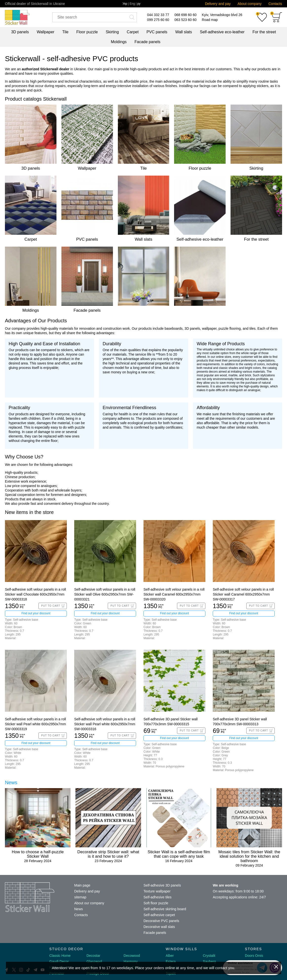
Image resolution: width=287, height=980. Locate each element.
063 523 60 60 (185, 20)
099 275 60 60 (158, 20)
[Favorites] (262, 17)
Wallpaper (45, 32)
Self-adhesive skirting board (165, 909)
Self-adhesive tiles (158, 897)
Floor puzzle (87, 32)
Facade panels (148, 42)
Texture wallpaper (157, 891)
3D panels (20, 32)
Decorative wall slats (159, 927)
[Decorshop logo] (20, 955)
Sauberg (209, 962)
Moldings (119, 42)
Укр (125, 4)
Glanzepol (94, 962)
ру (139, 4)
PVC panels (157, 32)
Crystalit (209, 956)
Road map (210, 20)
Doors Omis (254, 956)
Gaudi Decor (59, 962)
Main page (82, 885)
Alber (170, 956)
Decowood (132, 956)
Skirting (112, 32)
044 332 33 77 (158, 15)
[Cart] (277, 17)
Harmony (131, 962)
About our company (89, 903)
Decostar (93, 956)
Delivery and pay (218, 4)
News (11, 782)
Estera (171, 962)
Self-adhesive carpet (159, 915)
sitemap (80, 897)
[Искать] (132, 17)
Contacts (275, 4)
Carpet (133, 32)
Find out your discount (36, 613)
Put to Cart (51, 606)
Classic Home (60, 956)
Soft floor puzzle (156, 903)
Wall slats (184, 32)
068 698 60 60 (185, 15)
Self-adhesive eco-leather (222, 32)
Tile (65, 32)
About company (249, 4)
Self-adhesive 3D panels (162, 885)
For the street (264, 32)
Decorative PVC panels (161, 921)
